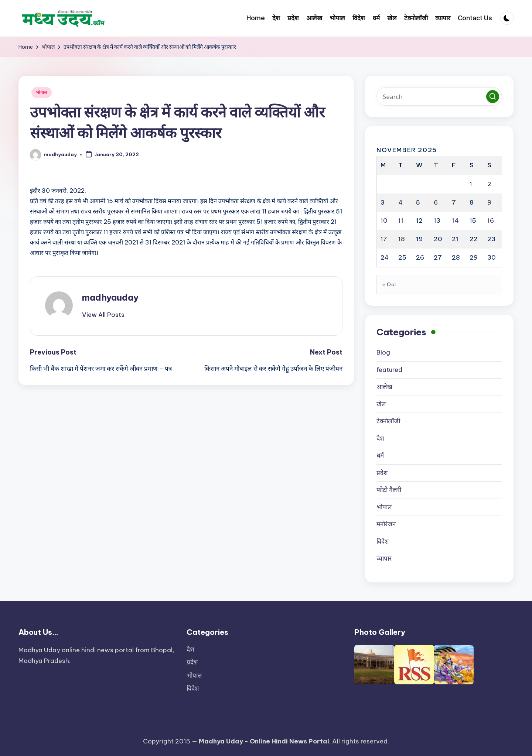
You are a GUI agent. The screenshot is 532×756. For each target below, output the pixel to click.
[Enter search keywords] (439, 96)
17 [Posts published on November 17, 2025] (384, 239)
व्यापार (384, 558)
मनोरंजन (386, 524)
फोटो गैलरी (389, 490)
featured (389, 370)
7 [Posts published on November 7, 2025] (454, 202)
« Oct (390, 284)
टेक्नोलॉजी (388, 421)
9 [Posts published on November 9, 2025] (489, 202)
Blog (383, 352)
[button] (103, 315)
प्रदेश (382, 473)
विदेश (383, 541)
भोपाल (42, 92)
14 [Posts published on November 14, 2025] (455, 220)
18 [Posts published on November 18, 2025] (402, 239)
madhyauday (110, 297)
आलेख (384, 387)
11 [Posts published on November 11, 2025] (401, 220)
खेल (381, 404)
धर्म (380, 455)
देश (380, 438)
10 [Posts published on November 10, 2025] (384, 220)
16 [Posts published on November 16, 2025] (491, 220)
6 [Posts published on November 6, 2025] (436, 202)
